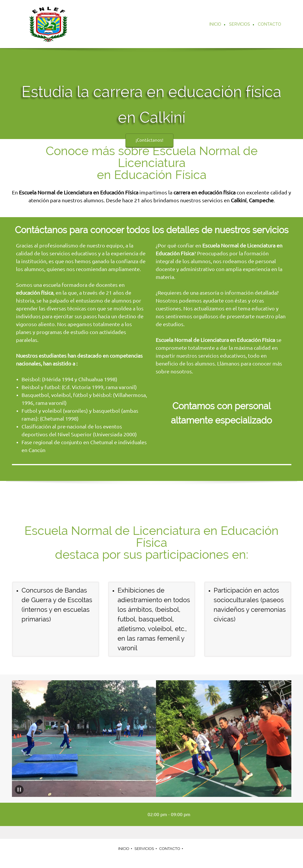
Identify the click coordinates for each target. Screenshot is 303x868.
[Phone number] (117, 814)
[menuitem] (216, 25)
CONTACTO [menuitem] (170, 849)
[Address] (134, 814)
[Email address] (126, 814)
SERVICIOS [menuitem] (144, 849)
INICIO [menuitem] (124, 849)
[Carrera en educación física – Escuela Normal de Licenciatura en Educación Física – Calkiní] (48, 24)
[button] (84, 739)
